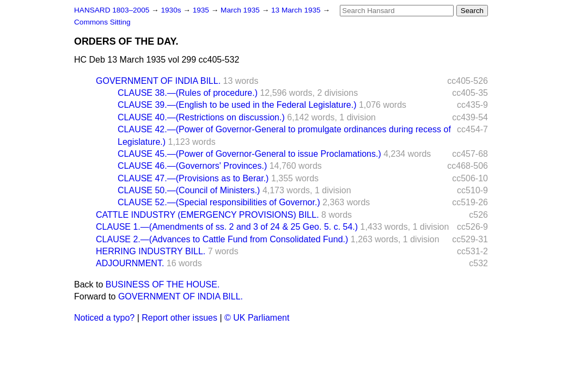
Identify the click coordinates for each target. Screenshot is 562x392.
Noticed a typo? (104, 318)
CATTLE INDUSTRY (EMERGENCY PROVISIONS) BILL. (207, 215)
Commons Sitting (102, 22)
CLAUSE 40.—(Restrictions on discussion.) (201, 117)
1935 (202, 10)
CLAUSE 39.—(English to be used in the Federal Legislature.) (237, 105)
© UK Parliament (257, 318)
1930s (172, 10)
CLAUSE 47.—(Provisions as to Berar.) (193, 178)
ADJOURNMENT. (130, 263)
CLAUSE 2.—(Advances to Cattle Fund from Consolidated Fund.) (222, 239)
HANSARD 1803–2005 (112, 10)
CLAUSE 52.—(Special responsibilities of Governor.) (219, 202)
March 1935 (241, 10)
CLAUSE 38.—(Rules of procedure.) (188, 93)
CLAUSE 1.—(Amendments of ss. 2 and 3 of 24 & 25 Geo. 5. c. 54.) (227, 227)
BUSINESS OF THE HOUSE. (163, 284)
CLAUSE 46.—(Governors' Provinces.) (192, 166)
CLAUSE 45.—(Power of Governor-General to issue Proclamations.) (249, 154)
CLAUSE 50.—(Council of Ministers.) (189, 190)
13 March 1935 (297, 10)
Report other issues (179, 318)
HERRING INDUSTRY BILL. (151, 251)
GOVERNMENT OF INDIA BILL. (158, 81)
